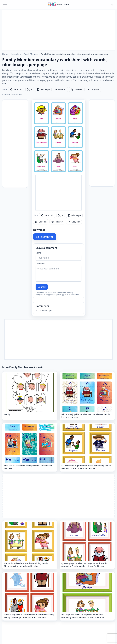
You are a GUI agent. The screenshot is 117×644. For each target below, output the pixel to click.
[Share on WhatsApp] (43, 89)
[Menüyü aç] (5, 4)
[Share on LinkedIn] (60, 89)
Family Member (31, 54)
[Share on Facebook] (16, 89)
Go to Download (45, 237)
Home (5, 54)
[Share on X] (30, 89)
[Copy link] (93, 89)
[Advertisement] (58, 30)
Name (38, 253)
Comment (40, 264)
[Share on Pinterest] (77, 89)
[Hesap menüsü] (112, 4)
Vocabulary (16, 54)
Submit (42, 287)
